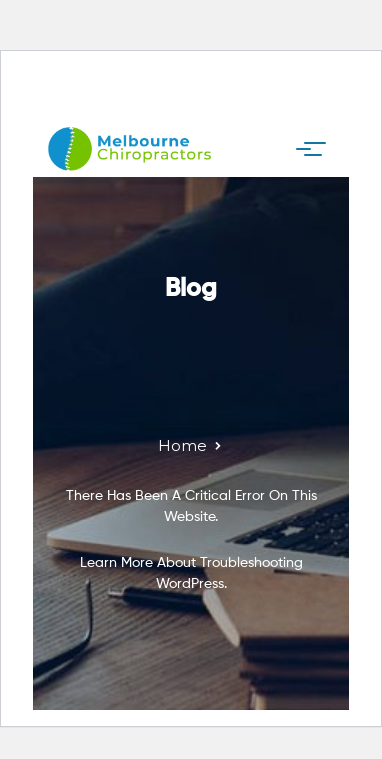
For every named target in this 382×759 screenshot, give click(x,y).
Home (182, 445)
